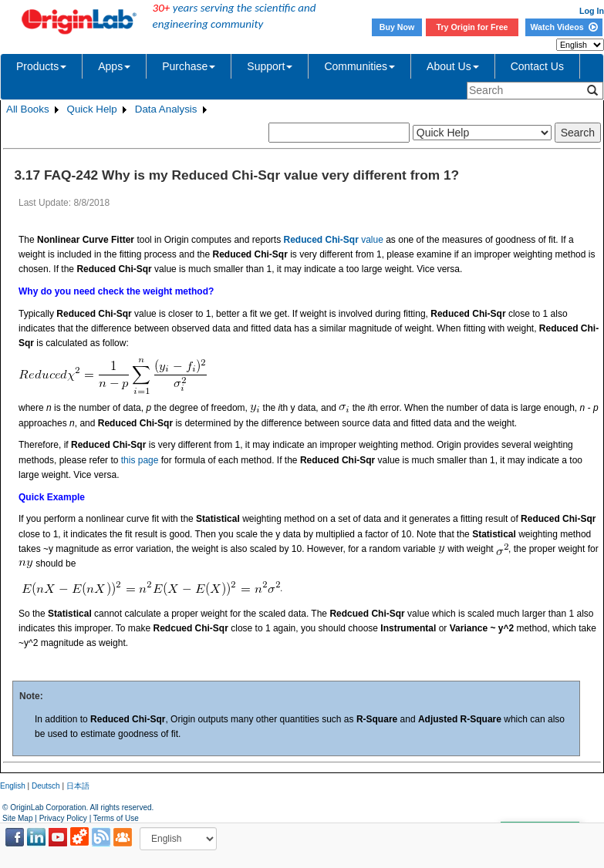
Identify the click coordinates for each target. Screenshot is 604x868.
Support (270, 66)
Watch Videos (564, 27)
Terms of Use (116, 818)
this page (140, 460)
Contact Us (537, 66)
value (333, 240)
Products (41, 66)
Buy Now (397, 27)
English (13, 786)
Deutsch (46, 786)
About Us (453, 66)
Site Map (17, 818)
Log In (592, 11)
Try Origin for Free (472, 27)
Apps (114, 66)
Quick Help (92, 109)
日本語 (78, 786)
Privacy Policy (63, 818)
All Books (28, 109)
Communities (359, 66)
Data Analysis (166, 109)
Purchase (189, 66)
